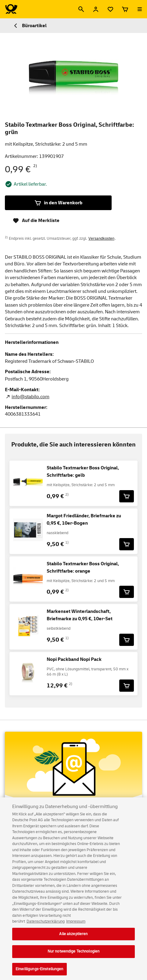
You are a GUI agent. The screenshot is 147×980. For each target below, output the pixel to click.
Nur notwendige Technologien (74, 955)
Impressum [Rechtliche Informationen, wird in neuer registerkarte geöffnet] (76, 925)
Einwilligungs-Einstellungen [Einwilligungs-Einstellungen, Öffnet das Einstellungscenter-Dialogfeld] (39, 972)
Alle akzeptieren (73, 937)
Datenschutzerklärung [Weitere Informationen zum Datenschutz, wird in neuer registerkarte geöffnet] (46, 925)
